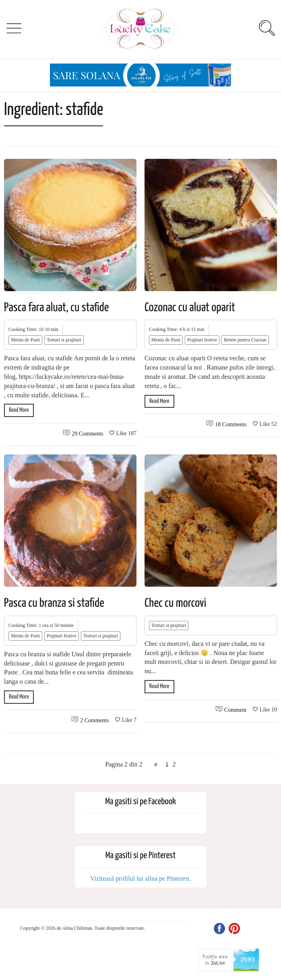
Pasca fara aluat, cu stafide (56, 308)
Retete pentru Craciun (245, 340)
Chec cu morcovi (175, 603)
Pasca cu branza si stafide (54, 603)
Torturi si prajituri (64, 340)
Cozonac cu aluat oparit (190, 308)
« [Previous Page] (156, 765)
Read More (19, 410)
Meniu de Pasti (25, 340)
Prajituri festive (202, 340)
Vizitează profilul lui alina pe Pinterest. (141, 878)
